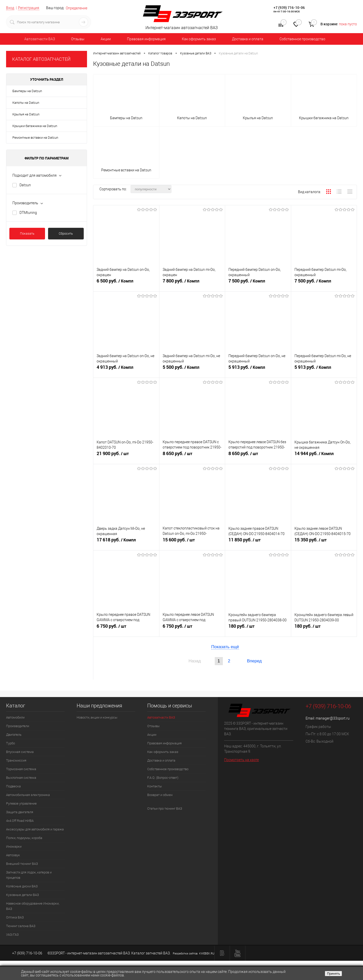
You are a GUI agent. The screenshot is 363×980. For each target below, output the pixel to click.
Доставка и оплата (248, 39)
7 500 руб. (258, 283)
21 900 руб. (126, 456)
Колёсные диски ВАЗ (22, 886)
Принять (333, 974)
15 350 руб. (324, 542)
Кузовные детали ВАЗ (23, 895)
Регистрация (29, 8)
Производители (18, 726)
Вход (10, 8)
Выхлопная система (21, 778)
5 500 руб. (192, 370)
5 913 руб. (258, 370)
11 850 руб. (258, 542)
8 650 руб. (192, 456)
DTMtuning (28, 213)
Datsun (25, 185)
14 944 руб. (324, 456)
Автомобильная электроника (28, 795)
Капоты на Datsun (26, 103)
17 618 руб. (126, 542)
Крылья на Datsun (26, 114)
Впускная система (20, 752)
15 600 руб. (192, 542)
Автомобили (15, 717)
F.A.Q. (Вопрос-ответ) (163, 778)
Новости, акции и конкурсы (97, 717)
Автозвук (13, 855)
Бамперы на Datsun (27, 91)
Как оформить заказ (199, 39)
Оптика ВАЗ (15, 917)
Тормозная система (21, 769)
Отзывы (78, 39)
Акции (106, 39)
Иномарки (14, 846)
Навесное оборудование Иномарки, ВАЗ (33, 906)
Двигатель (14, 735)
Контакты (155, 786)
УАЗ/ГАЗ (12, 935)
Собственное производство (302, 39)
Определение (77, 8)
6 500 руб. (126, 283)
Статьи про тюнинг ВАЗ (165, 809)
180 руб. (258, 628)
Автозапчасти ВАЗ (40, 39)
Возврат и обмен (160, 795)
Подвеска (13, 786)
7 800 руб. (192, 283)
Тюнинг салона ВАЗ (21, 926)
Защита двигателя (20, 812)
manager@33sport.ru (333, 718)
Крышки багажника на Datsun (35, 126)
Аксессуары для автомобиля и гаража (35, 829)
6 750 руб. (126, 628)
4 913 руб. (126, 370)
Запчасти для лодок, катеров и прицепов (29, 875)
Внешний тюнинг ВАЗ (22, 864)
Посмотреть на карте (241, 760)
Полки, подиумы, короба (24, 838)
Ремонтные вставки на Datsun (35, 138)
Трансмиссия (16, 760)
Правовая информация (146, 39)
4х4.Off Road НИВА (20, 821)
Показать (27, 233)
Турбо (10, 743)
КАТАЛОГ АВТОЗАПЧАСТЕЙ (41, 59)
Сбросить (66, 233)
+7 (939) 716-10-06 (289, 7)
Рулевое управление (21, 803)
